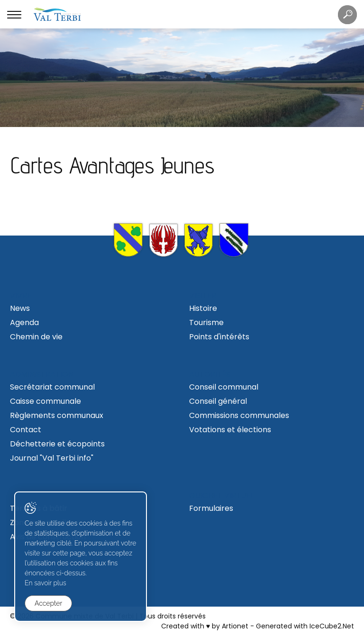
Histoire (203, 308)
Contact (26, 430)
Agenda (24, 323)
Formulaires (211, 508)
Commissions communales (239, 415)
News (20, 308)
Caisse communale (45, 401)
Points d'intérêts (219, 337)
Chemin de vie (36, 337)
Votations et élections (230, 430)
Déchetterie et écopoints (57, 444)
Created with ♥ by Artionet (205, 626)
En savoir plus (45, 583)
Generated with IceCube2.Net (305, 626)
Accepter (48, 603)
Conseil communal (224, 387)
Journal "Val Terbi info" (52, 458)
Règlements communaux (57, 415)
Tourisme (206, 323)
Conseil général (218, 401)
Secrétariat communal (52, 387)
